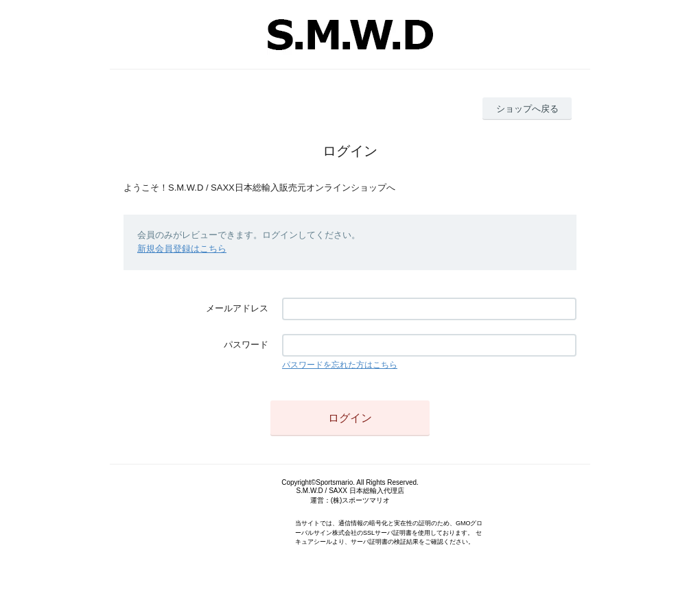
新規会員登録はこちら (182, 249)
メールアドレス (237, 308)
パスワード (246, 345)
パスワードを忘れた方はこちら (340, 365)
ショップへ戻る (527, 109)
